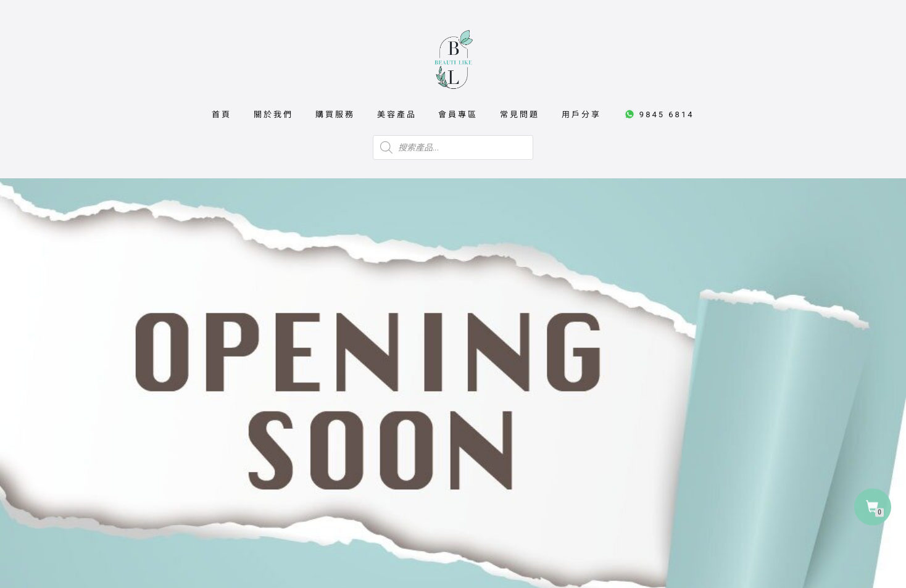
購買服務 (335, 114)
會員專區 (458, 114)
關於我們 (273, 114)
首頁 (222, 114)
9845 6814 (659, 114)
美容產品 (397, 114)
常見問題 (520, 114)
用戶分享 (581, 114)
